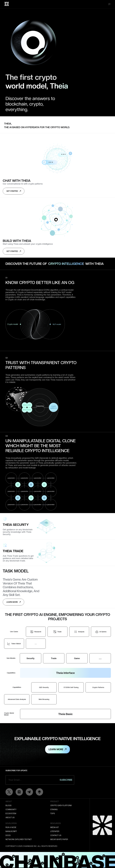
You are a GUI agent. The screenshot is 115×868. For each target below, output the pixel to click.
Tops (53, 814)
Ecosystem (11, 814)
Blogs (8, 805)
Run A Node (11, 827)
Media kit (55, 827)
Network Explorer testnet (19, 839)
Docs (8, 835)
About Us (10, 818)
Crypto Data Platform (61, 805)
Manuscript (11, 831)
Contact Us (56, 835)
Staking (54, 809)
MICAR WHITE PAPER (59, 839)
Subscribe (66, 780)
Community (11, 809)
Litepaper (55, 831)
